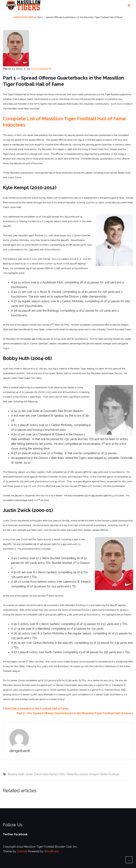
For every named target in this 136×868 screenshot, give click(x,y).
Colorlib (22, 851)
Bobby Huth (16, 774)
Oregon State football (104, 774)
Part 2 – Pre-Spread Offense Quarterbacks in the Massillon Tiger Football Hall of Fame (74, 713)
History (33, 17)
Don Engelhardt (41, 69)
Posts (25, 17)
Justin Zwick (34, 774)
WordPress (52, 851)
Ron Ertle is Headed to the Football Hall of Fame (37, 709)
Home (17, 17)
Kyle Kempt (51, 774)
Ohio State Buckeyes (74, 774)
